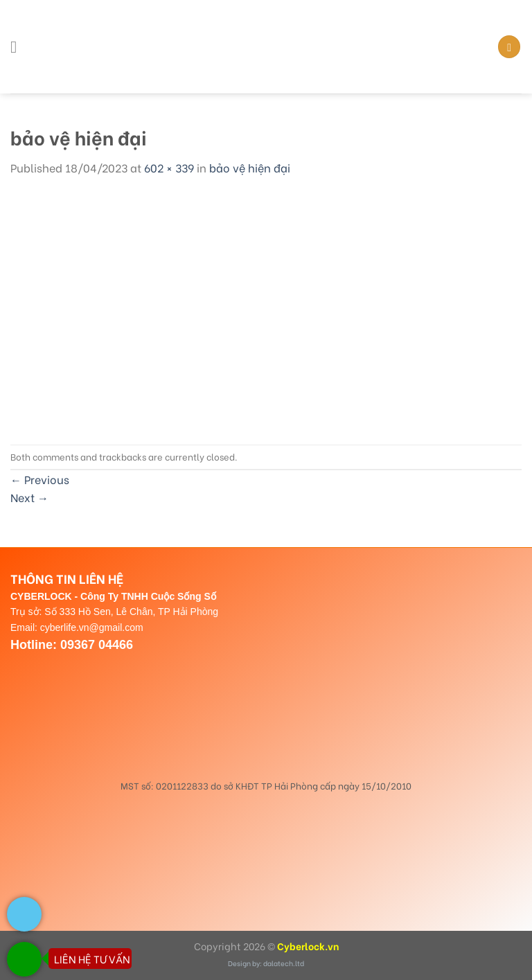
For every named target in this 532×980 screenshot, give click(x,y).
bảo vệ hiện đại (250, 167)
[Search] (509, 47)
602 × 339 (169, 167)
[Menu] (19, 47)
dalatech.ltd (284, 963)
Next (29, 497)
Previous (40, 479)
